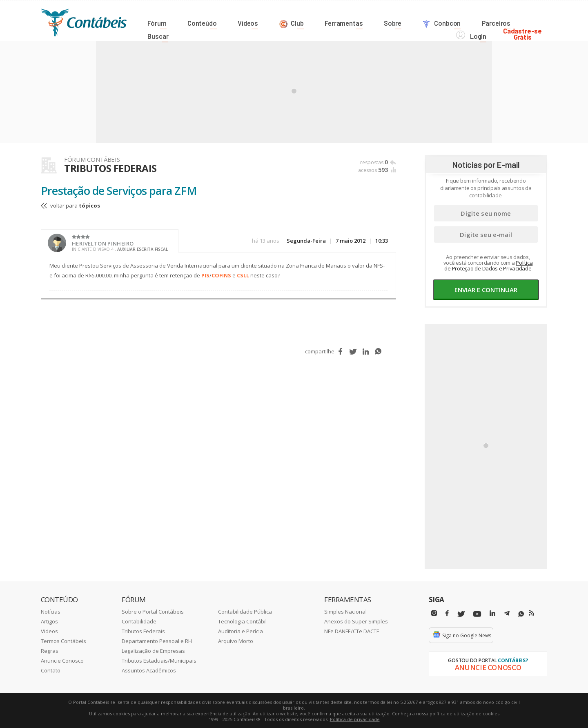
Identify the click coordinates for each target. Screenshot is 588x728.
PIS (205, 275)
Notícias (51, 611)
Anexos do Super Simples (356, 621)
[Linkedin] (492, 613)
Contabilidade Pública (245, 611)
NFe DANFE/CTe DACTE (352, 631)
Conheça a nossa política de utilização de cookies (446, 713)
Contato (51, 670)
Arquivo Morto (236, 641)
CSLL (243, 275)
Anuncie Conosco (62, 660)
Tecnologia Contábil (242, 621)
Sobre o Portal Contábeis (153, 611)
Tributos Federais (143, 631)
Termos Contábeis (63, 641)
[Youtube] (477, 614)
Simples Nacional (345, 611)
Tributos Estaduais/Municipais (159, 660)
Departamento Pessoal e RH (157, 641)
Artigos (49, 621)
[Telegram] (507, 614)
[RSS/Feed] (531, 613)
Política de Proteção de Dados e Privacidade (488, 265)
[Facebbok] (447, 613)
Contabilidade (139, 621)
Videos (49, 631)
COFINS (221, 275)
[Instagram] (434, 613)
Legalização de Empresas (153, 650)
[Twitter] (461, 614)
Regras (50, 650)
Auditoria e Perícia (241, 631)
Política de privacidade (355, 719)
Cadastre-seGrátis (528, 21)
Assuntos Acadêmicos (149, 670)
